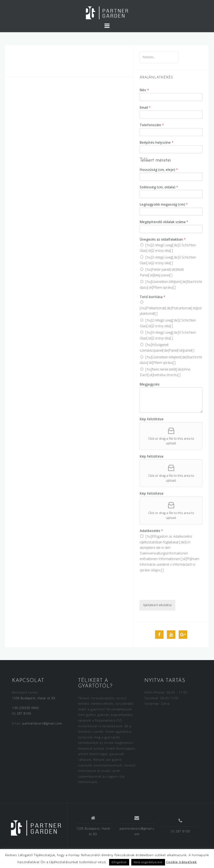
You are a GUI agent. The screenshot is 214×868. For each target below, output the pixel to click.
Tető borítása (152, 297)
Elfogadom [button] (119, 862)
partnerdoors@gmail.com (42, 723)
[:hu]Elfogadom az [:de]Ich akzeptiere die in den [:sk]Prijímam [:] (169, 553)
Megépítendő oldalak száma (164, 222)
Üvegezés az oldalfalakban (163, 239)
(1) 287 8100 (22, 713)
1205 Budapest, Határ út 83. (34, 698)
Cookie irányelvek (181, 862)
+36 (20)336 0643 (25, 708)
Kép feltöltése (152, 419)
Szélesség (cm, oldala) (159, 187)
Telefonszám (152, 125)
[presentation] (172, 593)
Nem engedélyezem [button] (148, 862)
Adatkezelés (151, 531)
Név (144, 90)
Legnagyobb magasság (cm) (164, 204)
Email (145, 108)
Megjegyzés (150, 384)
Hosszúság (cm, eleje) (159, 170)
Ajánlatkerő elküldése (157, 605)
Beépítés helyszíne (157, 143)
